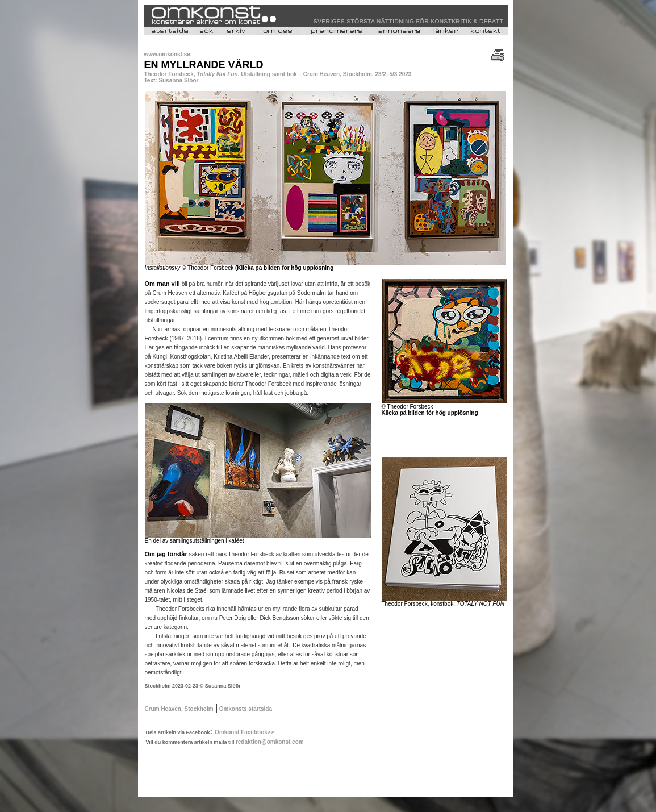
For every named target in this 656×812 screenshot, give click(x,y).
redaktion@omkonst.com (270, 742)
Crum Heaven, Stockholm (179, 709)
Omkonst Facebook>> (244, 732)
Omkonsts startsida (245, 709)
